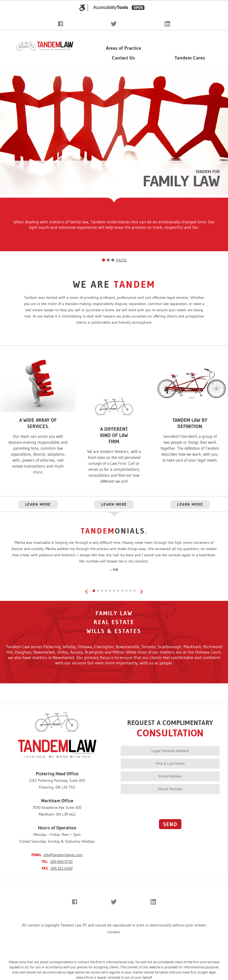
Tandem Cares (190, 58)
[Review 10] (130, 591)
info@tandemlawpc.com (63, 855)
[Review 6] (114, 591)
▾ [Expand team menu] (202, 50)
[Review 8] (122, 591)
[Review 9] (126, 591)
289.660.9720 (61, 862)
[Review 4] (106, 591)
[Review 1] (94, 591)
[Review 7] (118, 591)
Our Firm (187, 50)
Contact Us (123, 58)
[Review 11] (134, 591)
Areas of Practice (123, 48)
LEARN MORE (38, 504)
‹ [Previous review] (87, 591)
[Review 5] (110, 591)
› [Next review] (142, 591)
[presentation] (162, 806)
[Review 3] (102, 591)
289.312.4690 (61, 868)
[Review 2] (98, 591)
